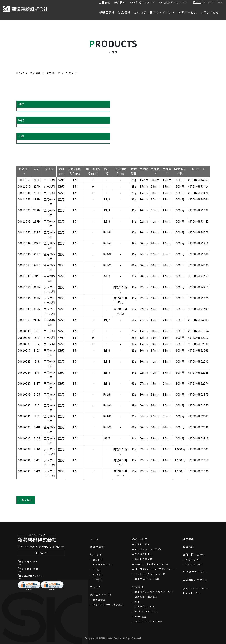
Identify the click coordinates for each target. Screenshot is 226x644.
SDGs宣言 (141, 616)
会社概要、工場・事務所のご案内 (154, 591)
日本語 (197, 2)
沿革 (137, 601)
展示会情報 (99, 599)
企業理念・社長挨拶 (146, 596)
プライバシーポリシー (196, 588)
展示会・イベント (101, 594)
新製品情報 (97, 547)
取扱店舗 (188, 547)
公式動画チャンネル (173, 2)
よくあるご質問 (194, 564)
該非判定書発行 (144, 559)
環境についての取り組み (149, 621)
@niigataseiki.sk (28, 569)
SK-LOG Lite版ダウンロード (152, 564)
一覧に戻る (26, 500)
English (210, 2)
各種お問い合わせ (194, 554)
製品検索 (98, 559)
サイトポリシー (192, 593)
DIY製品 (98, 579)
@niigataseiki (27, 562)
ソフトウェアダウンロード (150, 574)
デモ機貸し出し (144, 554)
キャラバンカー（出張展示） (109, 604)
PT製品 (97, 569)
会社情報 (105, 2)
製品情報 (96, 554)
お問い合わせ (41, 552)
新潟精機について (145, 606)
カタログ (96, 587)
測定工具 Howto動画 (147, 579)
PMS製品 (98, 574)
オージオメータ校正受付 (149, 549)
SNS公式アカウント (142, 2)
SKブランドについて (147, 611)
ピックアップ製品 (103, 564)
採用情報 (120, 2)
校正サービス (142, 544)
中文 (221, 2)
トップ (94, 539)
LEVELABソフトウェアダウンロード (156, 569)
